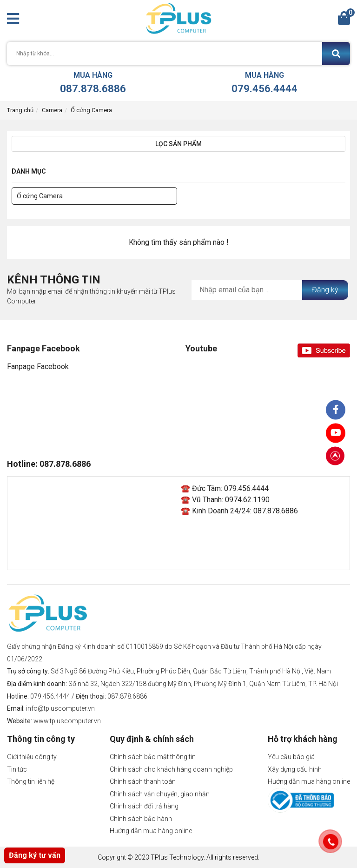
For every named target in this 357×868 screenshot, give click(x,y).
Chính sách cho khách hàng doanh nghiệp (171, 769)
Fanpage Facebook (38, 367)
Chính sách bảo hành (141, 819)
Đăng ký (325, 290)
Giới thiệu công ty (32, 757)
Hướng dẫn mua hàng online (151, 831)
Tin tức (17, 769)
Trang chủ (20, 110)
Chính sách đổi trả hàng (144, 806)
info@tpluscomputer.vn (60, 708)
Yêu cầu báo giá (291, 757)
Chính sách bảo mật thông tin (153, 757)
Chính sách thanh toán (143, 781)
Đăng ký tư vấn (35, 855)
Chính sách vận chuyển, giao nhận (160, 794)
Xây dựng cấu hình (295, 769)
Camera (52, 110)
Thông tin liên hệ (31, 781)
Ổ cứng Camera (91, 110)
